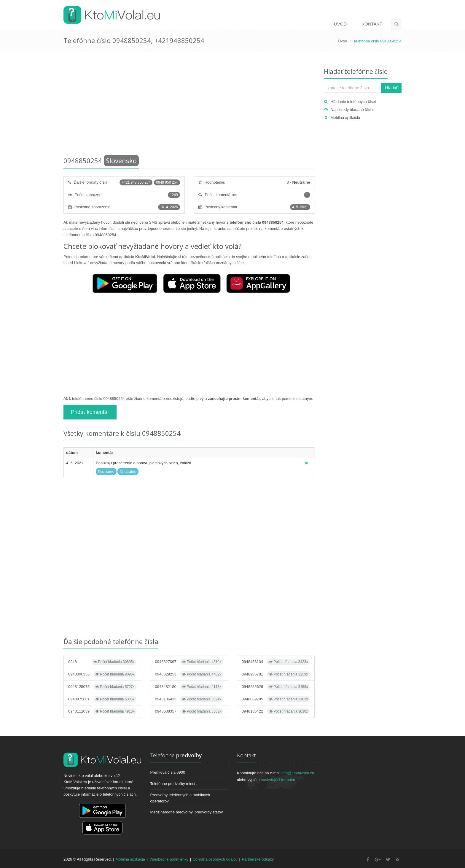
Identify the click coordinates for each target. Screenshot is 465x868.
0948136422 (276, 711)
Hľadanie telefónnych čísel (353, 102)
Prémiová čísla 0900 (168, 772)
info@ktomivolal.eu (298, 773)
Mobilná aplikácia (345, 118)
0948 (102, 662)
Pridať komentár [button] (90, 412)
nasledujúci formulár (278, 780)
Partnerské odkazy (258, 859)
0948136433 (189, 699)
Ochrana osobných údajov (215, 859)
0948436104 (276, 662)
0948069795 (276, 699)
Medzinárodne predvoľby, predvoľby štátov (187, 812)
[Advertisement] (189, 105)
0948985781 (276, 674)
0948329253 (189, 674)
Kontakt (372, 24)
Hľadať (391, 88)
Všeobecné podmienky (169, 859)
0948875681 (102, 699)
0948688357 (189, 711)
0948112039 (102, 711)
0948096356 (102, 674)
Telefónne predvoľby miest (173, 784)
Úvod (340, 24)
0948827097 (189, 662)
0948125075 (102, 687)
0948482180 (189, 687)
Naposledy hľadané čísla (352, 110)
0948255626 (276, 687)
